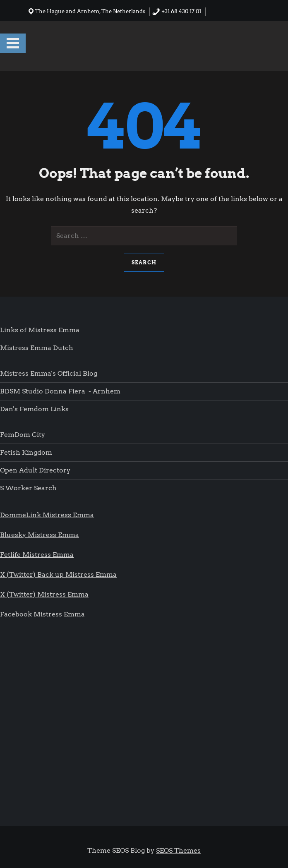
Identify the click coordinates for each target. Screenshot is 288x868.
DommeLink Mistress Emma (47, 515)
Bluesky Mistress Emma (40, 535)
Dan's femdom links (34, 409)
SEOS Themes (178, 850)
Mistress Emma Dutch (37, 348)
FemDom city (23, 435)
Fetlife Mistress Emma (37, 555)
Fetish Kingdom (27, 452)
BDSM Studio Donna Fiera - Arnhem (60, 391)
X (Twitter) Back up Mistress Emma (58, 574)
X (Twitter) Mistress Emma (44, 594)
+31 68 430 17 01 (176, 11)
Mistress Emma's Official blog (49, 373)
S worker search (28, 488)
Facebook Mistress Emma (42, 614)
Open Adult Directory (35, 470)
